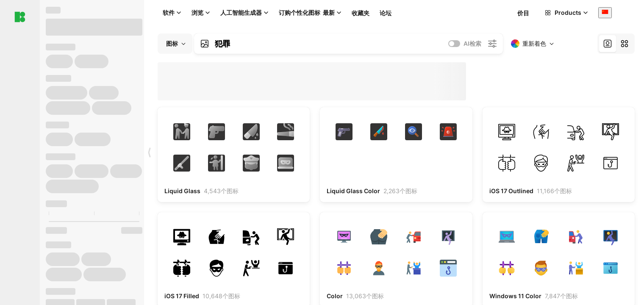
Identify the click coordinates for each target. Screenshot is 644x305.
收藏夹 (361, 13)
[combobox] (605, 12)
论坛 (386, 13)
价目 (523, 13)
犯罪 (222, 44)
